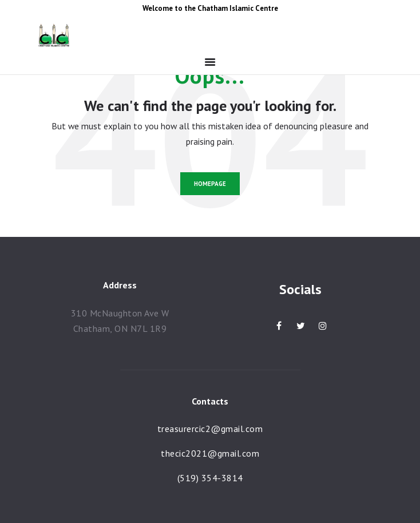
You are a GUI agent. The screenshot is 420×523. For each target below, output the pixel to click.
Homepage (210, 184)
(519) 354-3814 (210, 478)
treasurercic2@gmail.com (210, 429)
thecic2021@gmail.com (210, 453)
